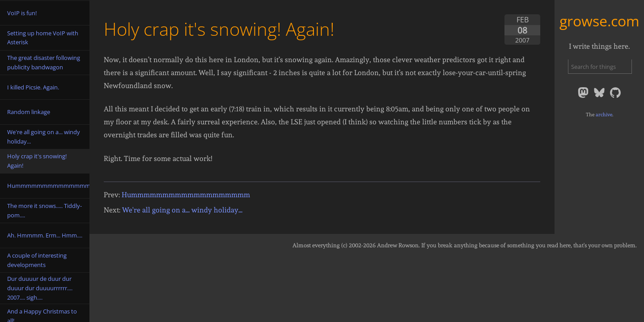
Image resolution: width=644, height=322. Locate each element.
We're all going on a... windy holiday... (182, 210)
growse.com (600, 21)
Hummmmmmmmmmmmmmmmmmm (186, 195)
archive (604, 114)
